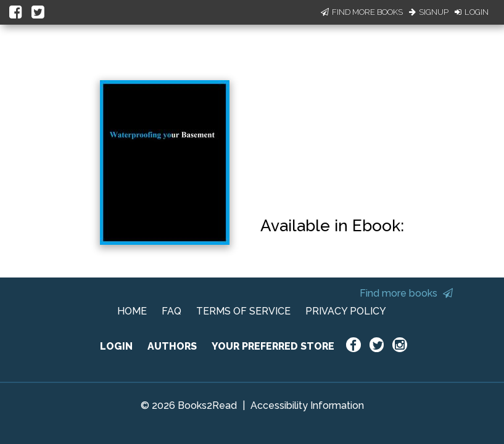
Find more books (406, 293)
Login (472, 12)
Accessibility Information (307, 405)
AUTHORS (172, 346)
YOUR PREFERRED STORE (273, 346)
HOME (132, 311)
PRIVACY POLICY (346, 311)
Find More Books (362, 12)
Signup (429, 12)
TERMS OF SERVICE (243, 311)
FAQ (171, 311)
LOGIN (116, 346)
